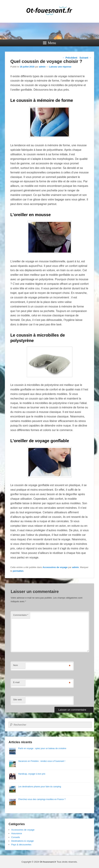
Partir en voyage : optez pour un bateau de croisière (42, 748)
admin (42, 67)
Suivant (85, 58)
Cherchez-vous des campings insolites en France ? (42, 799)
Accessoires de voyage (55, 567)
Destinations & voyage (22, 841)
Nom (15, 665)
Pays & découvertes (21, 845)
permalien (18, 571)
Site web (17, 700)
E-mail (16, 682)
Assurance (16, 833)
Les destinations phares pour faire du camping (39, 787)
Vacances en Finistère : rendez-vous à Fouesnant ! (42, 761)
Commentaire (21, 615)
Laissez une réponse (60, 67)
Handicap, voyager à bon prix (32, 774)
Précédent (70, 58)
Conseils (15, 837)
